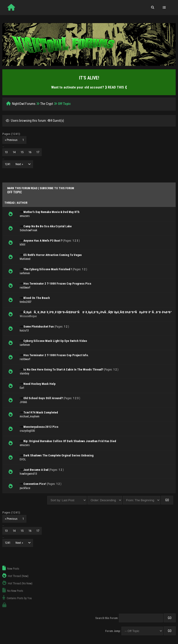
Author (22, 203)
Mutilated (25, 259)
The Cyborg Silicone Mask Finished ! (48, 269)
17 (38, 152)
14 (14, 152)
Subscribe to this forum (57, 188)
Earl (22, 388)
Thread (10, 203)
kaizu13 (24, 331)
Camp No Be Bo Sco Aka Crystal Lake (48, 226)
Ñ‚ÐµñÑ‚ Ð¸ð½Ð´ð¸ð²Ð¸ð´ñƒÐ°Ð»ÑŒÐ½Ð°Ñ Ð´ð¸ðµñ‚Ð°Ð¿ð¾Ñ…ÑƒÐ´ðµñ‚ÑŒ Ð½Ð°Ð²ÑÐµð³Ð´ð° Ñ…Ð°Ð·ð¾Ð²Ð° (98, 312)
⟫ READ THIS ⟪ (116, 87)
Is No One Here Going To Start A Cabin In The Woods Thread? (63, 369)
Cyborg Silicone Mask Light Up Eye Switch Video (55, 341)
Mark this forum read (22, 188)
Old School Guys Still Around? (43, 398)
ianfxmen (25, 273)
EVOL (23, 459)
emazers (25, 216)
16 (30, 152)
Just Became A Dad (36, 470)
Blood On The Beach (37, 298)
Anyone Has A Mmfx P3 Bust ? (43, 241)
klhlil (22, 245)
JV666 (23, 402)
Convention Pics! (35, 484)
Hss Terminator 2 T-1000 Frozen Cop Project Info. (56, 355)
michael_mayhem (30, 416)
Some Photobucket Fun (39, 327)
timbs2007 (26, 302)
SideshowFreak (29, 230)
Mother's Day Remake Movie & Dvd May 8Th (51, 212)
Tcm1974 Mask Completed (41, 412)
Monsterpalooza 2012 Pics (41, 427)
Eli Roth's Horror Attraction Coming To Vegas (53, 255)
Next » (19, 164)
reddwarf (25, 288)
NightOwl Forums (24, 104)
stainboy (24, 374)
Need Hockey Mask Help (40, 384)
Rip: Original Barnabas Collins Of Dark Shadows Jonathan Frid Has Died (70, 441)
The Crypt (47, 104)
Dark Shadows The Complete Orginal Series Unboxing (58, 455)
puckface (25, 488)
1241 (8, 164)
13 (6, 152)
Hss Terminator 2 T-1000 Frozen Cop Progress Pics (57, 284)
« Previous (11, 140)
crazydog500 (27, 431)
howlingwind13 (28, 474)
